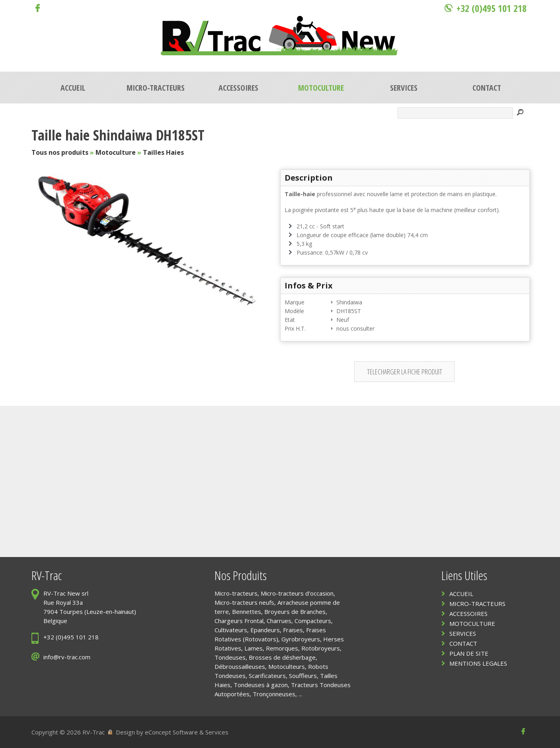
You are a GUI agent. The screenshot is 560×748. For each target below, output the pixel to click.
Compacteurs (313, 621)
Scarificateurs (267, 676)
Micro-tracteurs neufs (244, 602)
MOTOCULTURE (472, 623)
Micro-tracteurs (236, 593)
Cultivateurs (231, 630)
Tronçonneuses (274, 694)
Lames (254, 648)
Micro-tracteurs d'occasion (297, 593)
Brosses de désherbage (282, 657)
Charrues (279, 621)
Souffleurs (303, 676)
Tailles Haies (163, 152)
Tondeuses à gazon (261, 685)
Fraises (293, 630)
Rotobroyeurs (321, 648)
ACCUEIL (461, 594)
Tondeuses (230, 657)
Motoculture (116, 152)
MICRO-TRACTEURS (477, 604)
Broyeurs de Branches (295, 612)
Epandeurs (265, 630)
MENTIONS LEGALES (478, 663)
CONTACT (463, 643)
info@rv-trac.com (67, 657)
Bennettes (247, 612)
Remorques (282, 648)
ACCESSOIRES (468, 614)
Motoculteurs (287, 666)
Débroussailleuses (240, 666)
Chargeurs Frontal (239, 621)
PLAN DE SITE (469, 653)
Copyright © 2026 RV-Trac (68, 732)
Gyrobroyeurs (301, 639)
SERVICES (463, 633)
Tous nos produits (60, 152)
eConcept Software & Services (187, 732)
